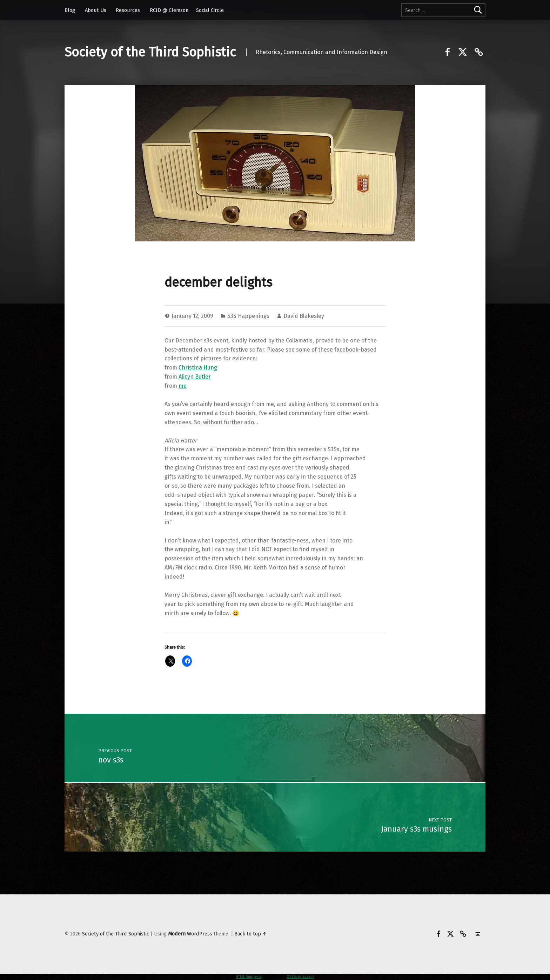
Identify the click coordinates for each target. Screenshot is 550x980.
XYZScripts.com (301, 977)
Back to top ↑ (251, 934)
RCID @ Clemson (169, 10)
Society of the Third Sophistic (150, 52)
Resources (128, 10)
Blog (70, 10)
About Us (96, 10)
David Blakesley (304, 316)
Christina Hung (198, 368)
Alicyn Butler (195, 377)
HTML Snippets (249, 977)
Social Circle (210, 10)
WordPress (200, 934)
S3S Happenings (248, 316)
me (183, 386)
